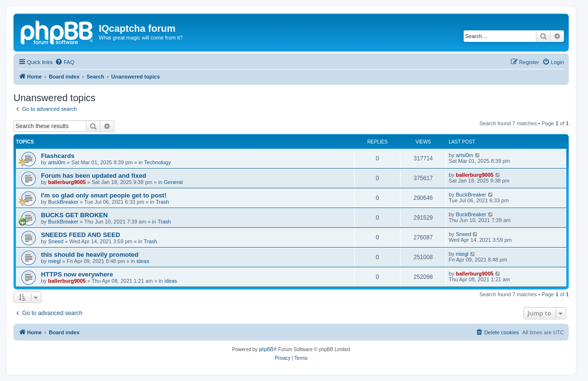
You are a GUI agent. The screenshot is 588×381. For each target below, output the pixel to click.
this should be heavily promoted (90, 255)
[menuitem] (65, 62)
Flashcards (58, 156)
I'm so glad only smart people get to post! (104, 195)
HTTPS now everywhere (77, 274)
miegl (54, 261)
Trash (162, 202)
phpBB (266, 349)
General (173, 182)
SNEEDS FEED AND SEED (80, 235)
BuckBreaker (63, 202)
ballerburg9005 (67, 182)
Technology (158, 162)
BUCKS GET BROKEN (74, 215)
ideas (143, 261)
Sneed (56, 241)
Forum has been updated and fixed (94, 176)
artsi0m (57, 162)
